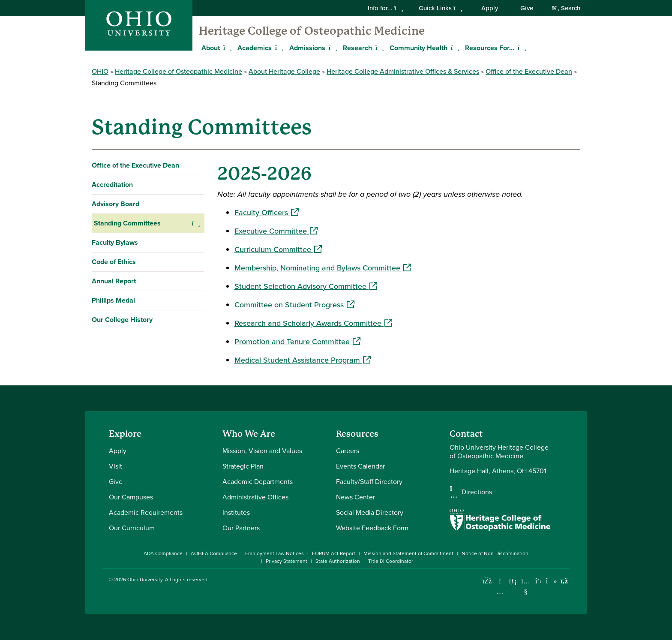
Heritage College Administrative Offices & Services (403, 71)
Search (566, 8)
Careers (348, 451)
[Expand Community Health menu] (454, 48)
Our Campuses (131, 497)
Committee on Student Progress (294, 305)
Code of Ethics (114, 262)
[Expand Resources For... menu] (521, 48)
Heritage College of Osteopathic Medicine (312, 31)
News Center (355, 497)
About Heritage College (284, 71)
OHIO (100, 71)
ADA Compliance (163, 553)
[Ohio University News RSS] (564, 581)
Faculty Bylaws (115, 242)
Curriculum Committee (278, 249)
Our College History (122, 320)
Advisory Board (115, 204)
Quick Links (441, 8)
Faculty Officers (267, 213)
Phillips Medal (113, 300)
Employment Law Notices (274, 553)
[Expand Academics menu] (278, 48)
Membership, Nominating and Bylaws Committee (323, 268)
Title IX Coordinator (391, 561)
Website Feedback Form (372, 528)
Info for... (385, 8)
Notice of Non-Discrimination (495, 553)
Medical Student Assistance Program (303, 360)
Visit (115, 466)
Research (357, 48)
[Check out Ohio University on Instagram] (500, 592)
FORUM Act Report (334, 553)
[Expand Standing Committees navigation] (196, 223)
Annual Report (114, 281)
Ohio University (145, 580)
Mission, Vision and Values (262, 451)
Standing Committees (127, 223)
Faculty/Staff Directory (369, 482)
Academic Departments (258, 482)
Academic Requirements (146, 512)
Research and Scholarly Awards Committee (313, 323)
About (211, 48)
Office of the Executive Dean (529, 71)
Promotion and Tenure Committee (297, 342)
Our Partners (241, 528)
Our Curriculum (132, 528)
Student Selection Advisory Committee (306, 286)
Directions (477, 492)
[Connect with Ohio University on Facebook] (487, 581)
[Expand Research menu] (378, 48)
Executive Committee (276, 231)
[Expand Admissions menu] (332, 48)
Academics (255, 48)
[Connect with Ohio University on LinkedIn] (513, 581)
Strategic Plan (243, 466)
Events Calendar (360, 466)
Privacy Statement (286, 561)
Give (527, 8)
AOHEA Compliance (214, 553)
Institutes (236, 512)
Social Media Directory (370, 512)
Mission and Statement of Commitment (408, 553)
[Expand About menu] (226, 48)
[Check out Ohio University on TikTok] (551, 581)
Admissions (307, 48)
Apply (490, 8)
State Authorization (338, 561)
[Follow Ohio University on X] (538, 581)
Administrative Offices (255, 497)
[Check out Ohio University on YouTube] (526, 586)
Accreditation (112, 185)
